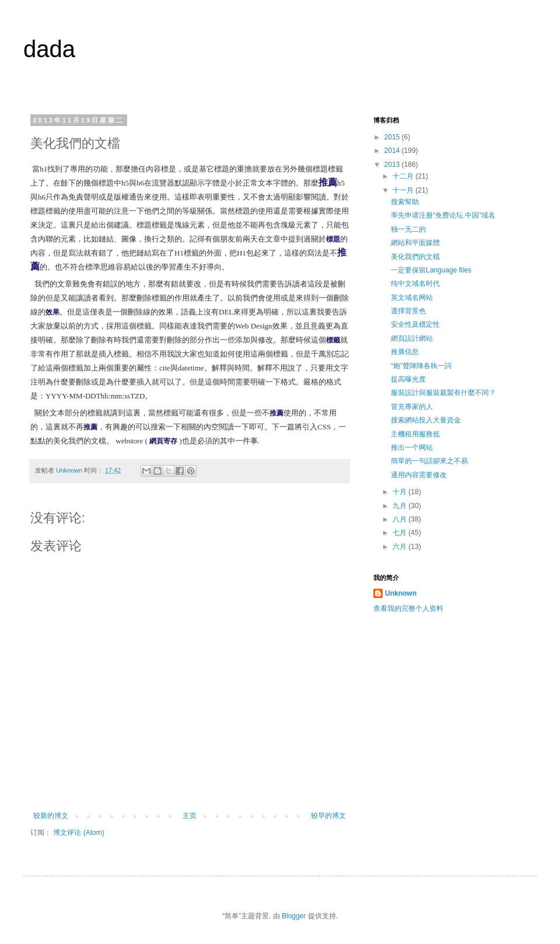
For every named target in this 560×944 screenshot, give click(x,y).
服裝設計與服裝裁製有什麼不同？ (443, 393)
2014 (393, 151)
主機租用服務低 (415, 434)
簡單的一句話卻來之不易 (429, 461)
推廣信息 (405, 352)
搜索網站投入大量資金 (426, 420)
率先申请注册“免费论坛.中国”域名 (443, 215)
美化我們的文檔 (415, 257)
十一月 (404, 190)
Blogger (294, 916)
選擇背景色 (408, 311)
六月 (400, 547)
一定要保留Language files (431, 270)
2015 (393, 137)
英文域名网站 (412, 298)
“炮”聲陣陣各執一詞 (421, 366)
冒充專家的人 (412, 407)
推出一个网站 (412, 447)
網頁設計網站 (412, 338)
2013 (393, 165)
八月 (400, 519)
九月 (400, 506)
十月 (400, 492)
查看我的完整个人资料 (408, 609)
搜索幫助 (405, 202)
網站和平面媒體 (415, 243)
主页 (190, 816)
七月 (400, 533)
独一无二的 (408, 229)
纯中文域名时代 (415, 284)
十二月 (404, 176)
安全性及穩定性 (415, 324)
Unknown (401, 593)
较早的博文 (328, 816)
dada (49, 49)
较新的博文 (51, 816)
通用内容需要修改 (419, 475)
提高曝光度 (408, 379)
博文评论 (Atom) (78, 833)
